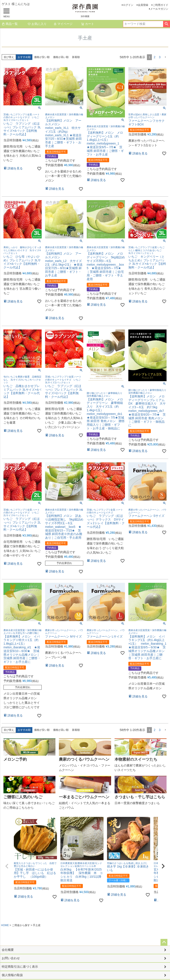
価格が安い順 (42, 57)
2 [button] (154, 57)
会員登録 (143, 5)
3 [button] (160, 57)
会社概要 (8, 950)
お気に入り (37, 24)
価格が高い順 (61, 57)
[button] (165, 57)
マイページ (63, 24)
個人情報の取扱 (12, 975)
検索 (166, 24)
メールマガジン (159, 9)
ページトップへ (164, 942)
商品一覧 (10, 24)
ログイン (128, 5)
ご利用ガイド (161, 5)
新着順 (76, 57)
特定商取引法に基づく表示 (20, 967)
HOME (5, 925)
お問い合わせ (11, 958)
